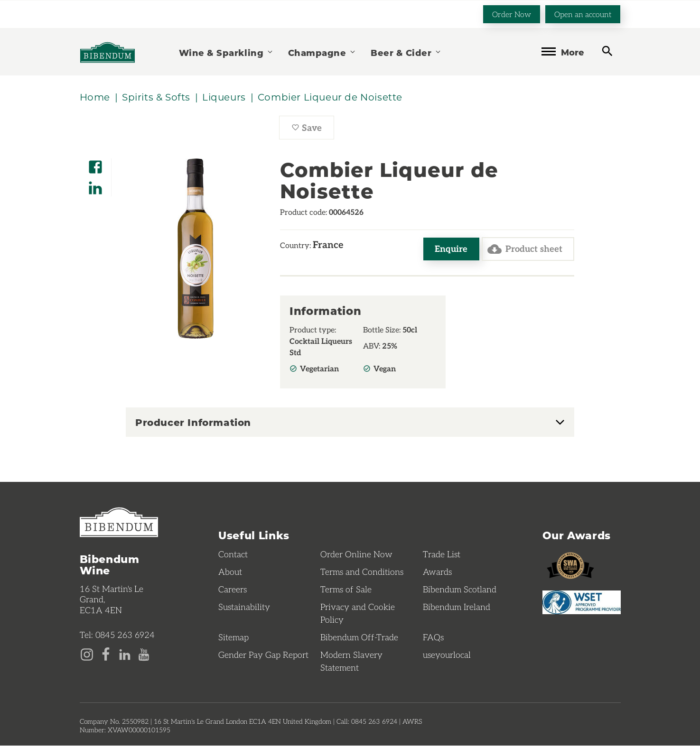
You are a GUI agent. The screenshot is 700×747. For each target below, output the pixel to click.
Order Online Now (356, 555)
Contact (233, 555)
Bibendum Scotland (460, 590)
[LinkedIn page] (125, 655)
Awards (437, 573)
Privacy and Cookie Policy (358, 614)
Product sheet (523, 250)
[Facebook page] (106, 655)
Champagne (322, 52)
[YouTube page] (144, 655)
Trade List (442, 555)
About (230, 573)
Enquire (448, 250)
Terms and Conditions (362, 573)
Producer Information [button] (193, 424)
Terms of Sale (346, 590)
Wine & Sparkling (226, 52)
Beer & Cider (406, 52)
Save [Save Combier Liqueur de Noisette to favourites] (313, 130)
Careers (233, 590)
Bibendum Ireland (457, 608)
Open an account (583, 14)
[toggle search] (607, 51)
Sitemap (233, 638)
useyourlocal (447, 656)
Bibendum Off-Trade (359, 638)
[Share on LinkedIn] (95, 185)
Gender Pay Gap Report (263, 656)
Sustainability (244, 608)
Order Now (512, 14)
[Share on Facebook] (95, 164)
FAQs (433, 638)
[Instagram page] (87, 655)
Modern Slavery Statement (351, 662)
